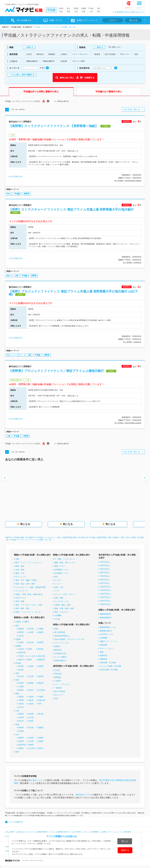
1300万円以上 (106, 597)
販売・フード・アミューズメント (29, 563)
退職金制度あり (61, 661)
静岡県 (31, 683)
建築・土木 (20, 573)
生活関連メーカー (61, 573)
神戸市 (21, 707)
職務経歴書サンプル (108, 627)
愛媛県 (41, 728)
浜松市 (31, 690)
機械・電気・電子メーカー (65, 563)
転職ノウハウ (56, 20)
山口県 (31, 717)
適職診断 (104, 659)
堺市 (40, 704)
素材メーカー (60, 566)
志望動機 (104, 638)
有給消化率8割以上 (62, 636)
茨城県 (21, 642)
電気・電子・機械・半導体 (26, 580)
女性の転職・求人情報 (109, 670)
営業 (17, 559)
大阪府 (41, 697)
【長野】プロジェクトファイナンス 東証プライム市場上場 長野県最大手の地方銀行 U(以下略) (73, 293)
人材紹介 (58, 681)
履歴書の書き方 (106, 631)
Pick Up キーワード (26, 832)
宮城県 (41, 629)
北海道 (61, 8)
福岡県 (21, 738)
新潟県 (21, 666)
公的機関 (58, 616)
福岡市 (21, 748)
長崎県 (41, 738)
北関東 (76, 8)
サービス (58, 580)
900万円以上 (105, 583)
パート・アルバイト (62, 684)
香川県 (31, 728)
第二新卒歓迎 (60, 632)
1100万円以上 (106, 590)
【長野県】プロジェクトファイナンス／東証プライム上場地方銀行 (56, 371)
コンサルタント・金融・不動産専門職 (30, 587)
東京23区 (42, 656)
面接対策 (104, 656)
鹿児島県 (22, 745)
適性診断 (104, 645)
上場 (16, 276)
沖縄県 (31, 745)
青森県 (21, 629)
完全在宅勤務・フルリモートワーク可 (69, 639)
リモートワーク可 (61, 643)
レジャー (58, 584)
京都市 (21, 704)
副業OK (57, 646)
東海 (61, 11)
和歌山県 (42, 700)
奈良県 (31, 700)
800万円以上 (105, 580)
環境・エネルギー (61, 612)
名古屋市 (42, 690)
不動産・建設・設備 (62, 605)
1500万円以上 (106, 604)
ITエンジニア (21, 577)
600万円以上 (105, 573)
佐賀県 (31, 738)
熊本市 (41, 748)
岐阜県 (21, 683)
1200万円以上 (106, 594)
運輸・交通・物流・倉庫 (64, 608)
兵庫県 (21, 700)
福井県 (41, 676)
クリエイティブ (22, 591)
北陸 (99, 8)
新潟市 (21, 670)
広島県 (21, 717)
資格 (102, 652)
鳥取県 (21, 714)
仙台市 (21, 636)
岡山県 (41, 714)
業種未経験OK (106, 618)
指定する (30, 47)
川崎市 (29, 660)
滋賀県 (21, 697)
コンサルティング (61, 601)
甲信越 (51, 10)
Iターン (20, 355)
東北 (69, 8)
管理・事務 (20, 601)
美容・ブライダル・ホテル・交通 (29, 605)
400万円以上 (105, 566)
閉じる (125, 841)
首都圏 (83, 8)
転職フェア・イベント (87, 20)
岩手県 (31, 629)
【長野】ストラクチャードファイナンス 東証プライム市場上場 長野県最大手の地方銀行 (71, 209)
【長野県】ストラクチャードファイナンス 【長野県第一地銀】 (53, 126)
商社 (56, 577)
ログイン (128, 8)
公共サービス (21, 598)
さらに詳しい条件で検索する (23, 75)
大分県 (31, 741)
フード (57, 591)
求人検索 (10, 832)
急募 (56, 629)
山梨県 (31, 666)
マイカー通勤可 (61, 657)
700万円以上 (105, 576)
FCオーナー (59, 695)
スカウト (113, 20)
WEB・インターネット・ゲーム (28, 612)
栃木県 (31, 642)
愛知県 (41, 683)
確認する (125, 850)
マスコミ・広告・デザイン (65, 594)
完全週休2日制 (60, 653)
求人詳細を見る (16, 176)
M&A (8, 194)
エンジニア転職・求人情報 (111, 666)
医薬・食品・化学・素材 (25, 584)
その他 (57, 619)
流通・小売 (59, 587)
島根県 (31, 714)
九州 (91, 11)
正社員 (57, 670)
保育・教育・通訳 (22, 608)
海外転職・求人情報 (108, 663)
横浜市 (21, 660)
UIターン (10, 355)
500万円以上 (105, 569)
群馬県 (41, 642)
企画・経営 (20, 570)
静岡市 (21, 690)
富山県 (21, 676)
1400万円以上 (106, 601)
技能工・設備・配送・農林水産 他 (29, 594)
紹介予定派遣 (60, 691)
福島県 (41, 632)
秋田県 (21, 632)
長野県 (26, 194)
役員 (56, 698)
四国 (84, 11)
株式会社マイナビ (37, 780)
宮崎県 (41, 741)
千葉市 (21, 656)
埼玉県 (21, 649)
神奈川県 (22, 653)
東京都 (41, 649)
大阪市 (31, 704)
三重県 (21, 687)
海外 (99, 11)
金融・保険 (59, 598)
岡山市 (21, 721)
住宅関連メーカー (61, 570)
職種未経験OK (106, 614)
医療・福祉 (20, 566)
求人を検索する (24, 20)
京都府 (31, 697)
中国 (76, 11)
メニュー (139, 8)
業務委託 (58, 677)
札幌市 (26, 622)
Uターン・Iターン (107, 648)
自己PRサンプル (107, 634)
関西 (69, 11)
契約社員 (58, 674)
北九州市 (32, 748)
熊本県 (21, 741)
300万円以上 (105, 562)
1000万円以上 (106, 587)
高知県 (21, 731)
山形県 (31, 632)
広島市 (31, 721)
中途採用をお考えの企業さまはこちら (130, 12)
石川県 (31, 676)
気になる (133, 20)
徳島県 (21, 728)
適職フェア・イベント (109, 641)
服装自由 (58, 650)
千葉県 (29, 649)
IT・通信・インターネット (65, 559)
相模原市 (41, 660)
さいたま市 (31, 656)
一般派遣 (58, 688)
